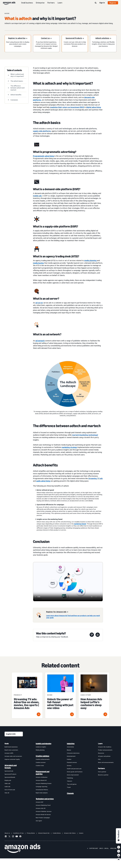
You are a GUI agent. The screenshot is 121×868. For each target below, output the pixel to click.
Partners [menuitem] (101, 768)
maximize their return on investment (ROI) (67, 107)
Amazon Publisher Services (44, 811)
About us (7, 833)
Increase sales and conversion (13, 756)
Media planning (40, 750)
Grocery (69, 765)
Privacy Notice (31, 833)
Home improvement (73, 775)
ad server (39, 303)
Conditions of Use (18, 833)
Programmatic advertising (43, 156)
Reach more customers (11, 750)
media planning (90, 260)
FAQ (99, 759)
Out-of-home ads (10, 790)
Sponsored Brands (10, 777)
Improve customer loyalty (12, 759)
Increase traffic (9, 753)
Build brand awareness (11, 747)
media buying (38, 263)
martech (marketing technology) (85, 435)
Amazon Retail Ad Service (43, 814)
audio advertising (43, 481)
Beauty (69, 750)
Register (113, 3)
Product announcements (105, 750)
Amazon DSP (40, 802)
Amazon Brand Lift (41, 780)
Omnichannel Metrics (42, 790)
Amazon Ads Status (70, 833)
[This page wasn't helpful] (92, 635)
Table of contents (14, 70)
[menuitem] (14, 782)
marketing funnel (80, 524)
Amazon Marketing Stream (44, 783)
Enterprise (40, 3)
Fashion (69, 759)
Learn (60, 3)
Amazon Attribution (42, 777)
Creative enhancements (43, 759)
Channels (70, 793)
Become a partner (103, 775)
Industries (71, 744)
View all (7, 793)
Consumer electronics (73, 753)
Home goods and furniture (75, 772)
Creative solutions (42, 756)
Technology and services (45, 799)
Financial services (72, 762)
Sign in (102, 3)
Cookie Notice (57, 833)
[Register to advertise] (18, 38)
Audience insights (41, 747)
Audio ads (7, 786)
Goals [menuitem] (7, 744)
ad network (40, 341)
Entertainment (71, 756)
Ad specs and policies (104, 756)
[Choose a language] (14, 734)
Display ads (8, 780)
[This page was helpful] (98, 635)
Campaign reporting (41, 786)
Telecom (69, 781)
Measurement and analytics (43, 773)
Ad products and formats (11, 767)
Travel (69, 787)
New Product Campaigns (43, 818)
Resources (101, 753)
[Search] (96, 3)
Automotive (70, 747)
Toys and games (72, 784)
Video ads (7, 783)
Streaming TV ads (96, 478)
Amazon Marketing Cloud (43, 805)
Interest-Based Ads (44, 833)
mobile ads (37, 196)
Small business (27, 3)
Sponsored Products (10, 774)
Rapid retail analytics (42, 793)
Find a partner (102, 772)
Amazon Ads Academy (105, 747)
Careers (81, 833)
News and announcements (106, 762)
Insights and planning (43, 744)
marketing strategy (69, 447)
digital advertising (93, 107)
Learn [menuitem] (100, 744)
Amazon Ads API (41, 808)
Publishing (70, 778)
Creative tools (40, 765)
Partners (51, 3)
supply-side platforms (42, 131)
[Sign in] (46, 38)
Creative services (41, 762)
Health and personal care (74, 769)
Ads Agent (39, 821)
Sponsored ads (9, 771)
